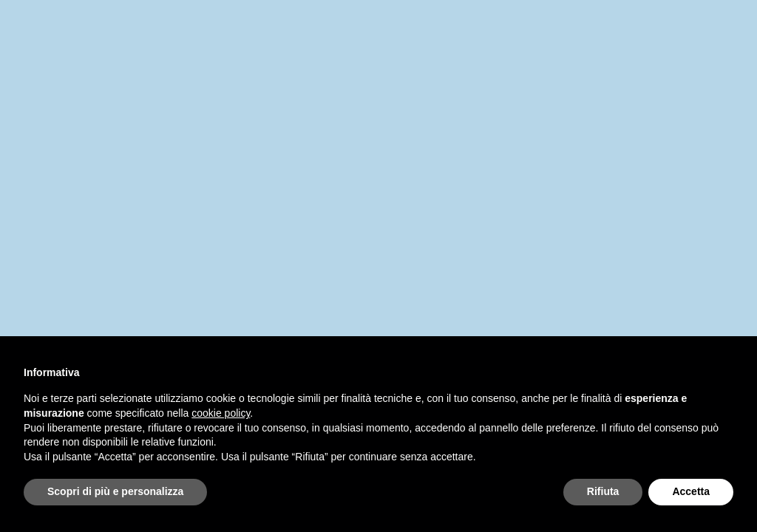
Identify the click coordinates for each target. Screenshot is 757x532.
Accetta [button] (691, 491)
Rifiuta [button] (603, 491)
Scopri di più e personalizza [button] (115, 491)
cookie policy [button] (221, 413)
